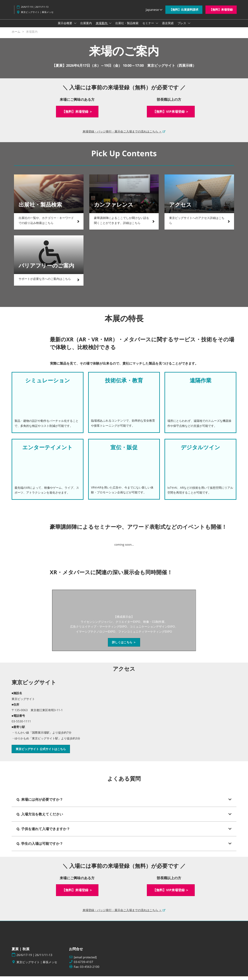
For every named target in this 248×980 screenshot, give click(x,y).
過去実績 (168, 27)
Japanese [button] (154, 13)
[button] (184, 13)
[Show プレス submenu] (189, 27)
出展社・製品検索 (127, 27)
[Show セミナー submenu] (157, 27)
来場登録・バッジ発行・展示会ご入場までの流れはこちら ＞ (122, 135)
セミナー (149, 27)
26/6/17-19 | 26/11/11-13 (35, 11)
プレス (182, 27)
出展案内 (86, 27)
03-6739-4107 (84, 966)
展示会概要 (65, 27)
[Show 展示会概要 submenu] (75, 27)
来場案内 (102, 27)
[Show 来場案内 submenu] (110, 27)
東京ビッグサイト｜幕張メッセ (37, 16)
